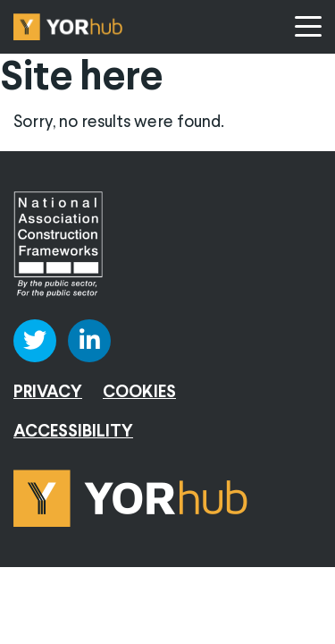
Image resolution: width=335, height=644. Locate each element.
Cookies (139, 393)
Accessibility (73, 432)
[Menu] (308, 26)
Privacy (48, 393)
